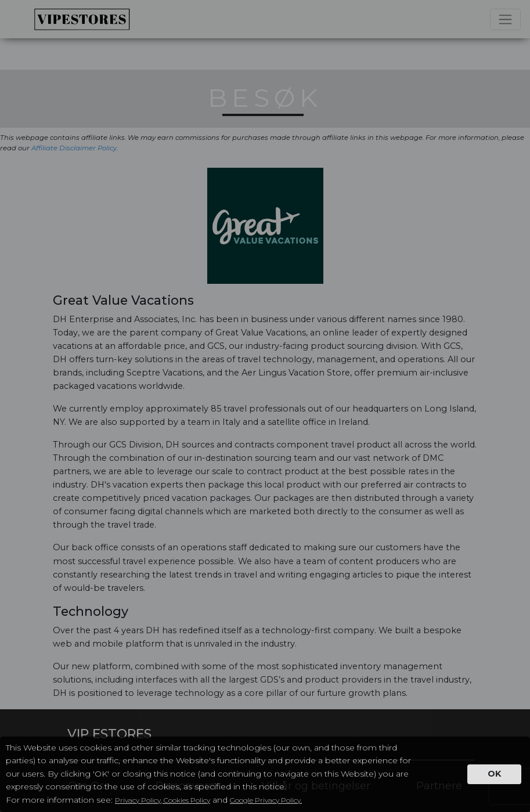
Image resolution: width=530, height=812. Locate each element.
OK (494, 774)
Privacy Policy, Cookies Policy (163, 800)
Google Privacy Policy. (266, 800)
